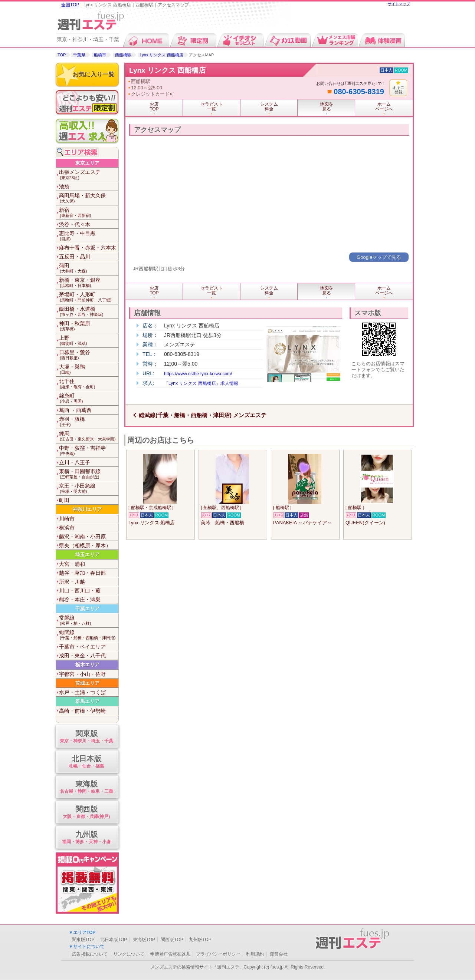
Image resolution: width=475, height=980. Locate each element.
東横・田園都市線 (89, 474)
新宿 (89, 213)
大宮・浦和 (72, 564)
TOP (62, 55)
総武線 (89, 635)
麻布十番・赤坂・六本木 (88, 248)
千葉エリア (87, 609)
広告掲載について (90, 954)
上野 (89, 341)
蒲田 (89, 268)
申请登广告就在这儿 (170, 954)
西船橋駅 (123, 55)
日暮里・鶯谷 (89, 355)
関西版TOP (172, 940)
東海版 (86, 787)
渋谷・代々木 (75, 224)
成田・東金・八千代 (82, 656)
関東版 (86, 737)
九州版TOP (200, 940)
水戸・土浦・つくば (82, 692)
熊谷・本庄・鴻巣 (80, 600)
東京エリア (87, 163)
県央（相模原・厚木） (85, 545)
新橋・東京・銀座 (89, 283)
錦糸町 (89, 398)
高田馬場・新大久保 (89, 198)
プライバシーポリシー (218, 954)
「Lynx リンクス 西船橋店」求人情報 (201, 383)
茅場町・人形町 (89, 297)
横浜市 (67, 528)
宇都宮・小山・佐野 (82, 674)
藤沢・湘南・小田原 (82, 537)
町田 (64, 500)
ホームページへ (384, 107)
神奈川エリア (87, 509)
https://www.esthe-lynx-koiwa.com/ (198, 374)
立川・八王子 (75, 462)
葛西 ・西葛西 (75, 410)
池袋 (64, 187)
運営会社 (279, 954)
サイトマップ (399, 4)
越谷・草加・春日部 (82, 573)
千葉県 (79, 55)
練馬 (89, 436)
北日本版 (86, 762)
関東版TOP (83, 940)
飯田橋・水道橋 (89, 312)
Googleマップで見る (379, 257)
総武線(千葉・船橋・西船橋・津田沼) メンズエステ (203, 415)
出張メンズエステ (89, 175)
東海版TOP (144, 940)
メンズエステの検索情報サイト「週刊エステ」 (197, 967)
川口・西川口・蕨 (80, 591)
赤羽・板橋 (89, 422)
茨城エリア (87, 683)
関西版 (86, 813)
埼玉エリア (87, 555)
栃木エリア (87, 665)
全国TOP (70, 5)
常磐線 (89, 621)
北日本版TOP (114, 940)
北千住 (89, 384)
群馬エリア (87, 701)
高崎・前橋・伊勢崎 (82, 711)
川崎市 (67, 519)
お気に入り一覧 (94, 74)
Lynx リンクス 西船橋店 (162, 55)
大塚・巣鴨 (89, 369)
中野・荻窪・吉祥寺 (89, 451)
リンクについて (129, 954)
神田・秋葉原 (89, 326)
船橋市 (100, 55)
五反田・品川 (75, 257)
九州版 (86, 838)
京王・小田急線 (89, 489)
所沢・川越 (72, 582)
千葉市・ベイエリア (82, 647)
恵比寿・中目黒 (89, 236)
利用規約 (255, 954)
